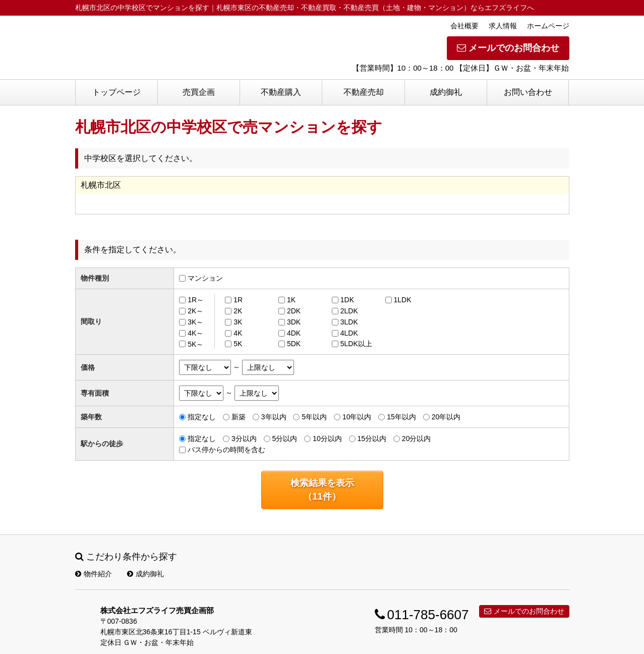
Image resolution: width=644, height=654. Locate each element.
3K (238, 322)
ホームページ (548, 26)
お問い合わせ (528, 92)
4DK (294, 333)
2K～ (195, 311)
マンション (205, 278)
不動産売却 (364, 92)
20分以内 (417, 439)
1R (238, 300)
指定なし (202, 417)
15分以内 (372, 439)
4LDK (349, 333)
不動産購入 (281, 92)
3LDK (349, 322)
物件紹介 (94, 574)
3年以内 (274, 417)
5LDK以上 (356, 344)
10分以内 (327, 439)
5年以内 (314, 417)
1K (291, 300)
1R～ (196, 300)
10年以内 (357, 417)
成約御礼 (446, 92)
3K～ (195, 322)
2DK (294, 311)
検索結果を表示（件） (322, 490)
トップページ (116, 92)
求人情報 (503, 26)
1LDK (403, 300)
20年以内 (446, 417)
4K (238, 333)
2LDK (349, 311)
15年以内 (401, 417)
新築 (239, 417)
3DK (294, 322)
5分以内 (285, 439)
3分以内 (244, 439)
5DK (294, 344)
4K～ (195, 333)
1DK (347, 300)
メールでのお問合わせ (508, 48)
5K (238, 344)
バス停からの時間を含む (226, 450)
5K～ (195, 344)
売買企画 (199, 92)
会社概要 (464, 26)
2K (238, 311)
